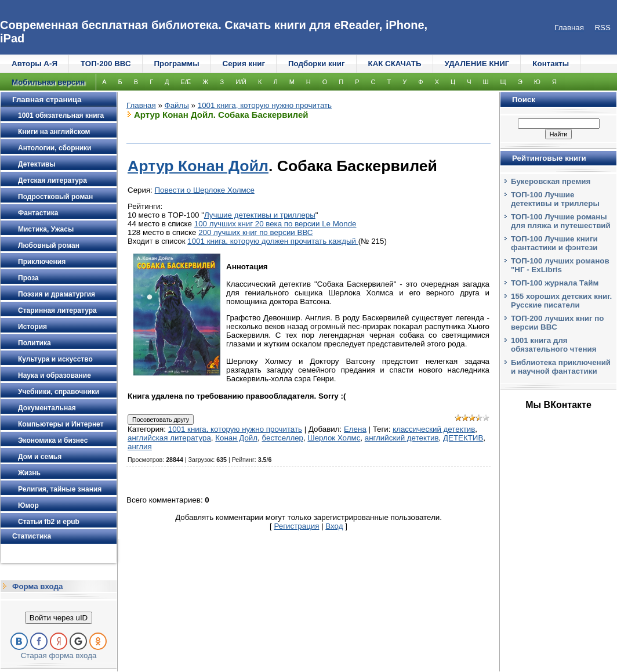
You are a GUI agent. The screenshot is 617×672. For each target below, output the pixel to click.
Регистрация (297, 526)
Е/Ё (186, 82)
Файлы (177, 105)
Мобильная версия (48, 82)
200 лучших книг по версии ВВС (255, 232)
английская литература (169, 438)
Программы (177, 64)
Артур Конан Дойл (198, 166)
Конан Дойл (236, 438)
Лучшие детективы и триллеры (260, 215)
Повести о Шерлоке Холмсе (205, 190)
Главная (141, 105)
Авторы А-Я (35, 64)
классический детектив (434, 429)
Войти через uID (59, 618)
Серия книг (244, 64)
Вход (334, 526)
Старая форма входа (59, 655)
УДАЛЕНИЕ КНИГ (477, 64)
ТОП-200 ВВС (106, 64)
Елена (355, 429)
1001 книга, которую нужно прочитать (265, 105)
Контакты (551, 64)
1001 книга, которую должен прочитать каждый (273, 241)
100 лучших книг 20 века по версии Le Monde (275, 224)
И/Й (241, 82)
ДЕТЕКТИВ (463, 438)
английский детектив (402, 438)
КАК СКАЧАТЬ (395, 64)
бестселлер (282, 438)
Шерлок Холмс (334, 438)
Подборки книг (317, 64)
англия (140, 447)
